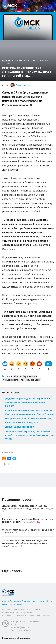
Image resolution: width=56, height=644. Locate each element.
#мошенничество (11, 380)
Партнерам (14, 601)
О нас (5, 601)
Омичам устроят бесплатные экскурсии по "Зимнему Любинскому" (28, 531)
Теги (8, 376)
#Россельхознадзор (31, 380)
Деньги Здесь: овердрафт (20, 427)
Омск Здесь (10, 6)
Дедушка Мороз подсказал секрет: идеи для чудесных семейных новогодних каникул (28, 402)
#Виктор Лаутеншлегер (25, 376)
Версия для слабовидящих (16, 638)
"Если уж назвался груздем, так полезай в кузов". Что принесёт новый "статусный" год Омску (29, 435)
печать (7, 63)
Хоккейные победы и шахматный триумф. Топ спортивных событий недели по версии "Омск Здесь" (25, 543)
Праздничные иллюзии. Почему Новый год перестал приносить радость (28, 520)
